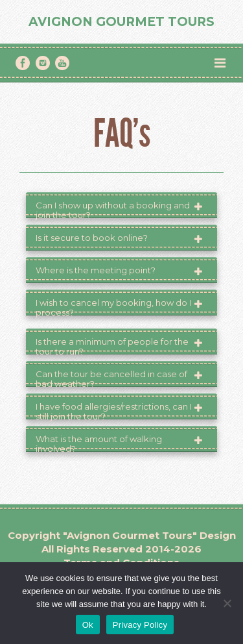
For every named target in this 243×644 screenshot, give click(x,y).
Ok (88, 625)
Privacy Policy (140, 625)
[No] (227, 603)
